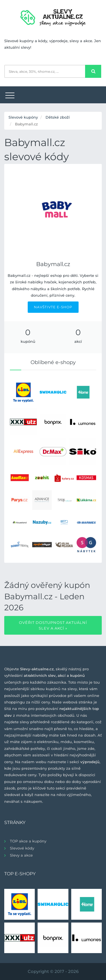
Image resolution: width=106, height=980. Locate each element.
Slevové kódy (22, 848)
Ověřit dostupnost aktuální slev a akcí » (53, 625)
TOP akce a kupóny (28, 841)
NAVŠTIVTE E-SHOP (53, 307)
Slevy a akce (21, 855)
